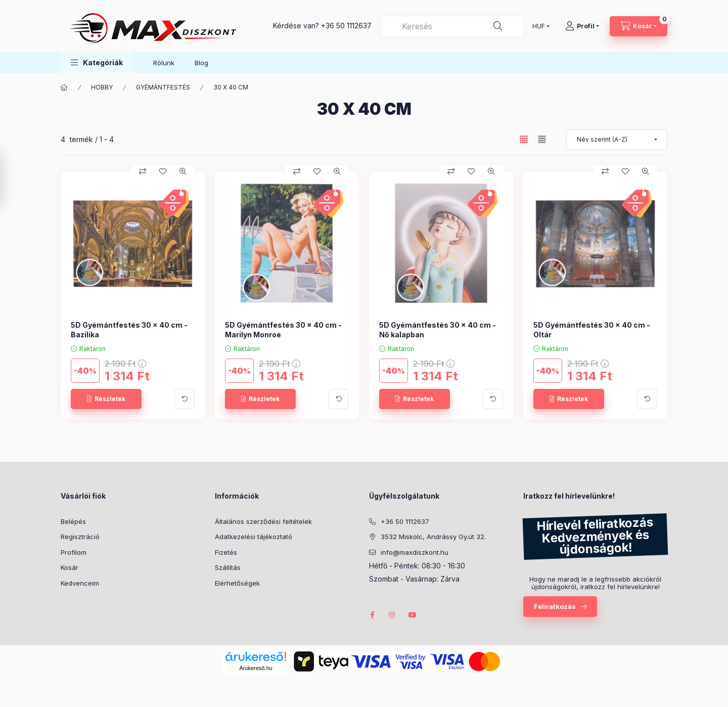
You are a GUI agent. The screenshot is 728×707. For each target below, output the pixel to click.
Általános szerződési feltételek (263, 521)
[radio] (542, 139)
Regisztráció (80, 537)
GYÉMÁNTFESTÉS (163, 87)
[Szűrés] (10, 179)
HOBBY (102, 87)
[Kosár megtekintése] (639, 26)
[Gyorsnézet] (183, 171)
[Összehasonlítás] (143, 171)
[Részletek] (106, 399)
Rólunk (164, 63)
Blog (201, 63)
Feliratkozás (555, 606)
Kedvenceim (80, 583)
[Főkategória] (64, 87)
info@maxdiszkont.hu (415, 552)
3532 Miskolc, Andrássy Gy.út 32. (433, 537)
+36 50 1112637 (346, 26)
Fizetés (226, 552)
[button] (97, 62)
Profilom (74, 552)
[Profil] (582, 26)
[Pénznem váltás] (539, 26)
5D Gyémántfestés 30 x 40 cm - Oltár (592, 329)
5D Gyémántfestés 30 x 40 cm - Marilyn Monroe (283, 329)
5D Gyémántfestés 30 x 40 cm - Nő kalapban (438, 329)
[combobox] (452, 26)
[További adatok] (185, 399)
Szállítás (228, 567)
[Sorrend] (617, 140)
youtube (413, 615)
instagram (392, 615)
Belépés (73, 521)
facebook (372, 615)
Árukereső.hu (256, 668)
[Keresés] (498, 26)
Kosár (70, 567)
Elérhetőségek (237, 583)
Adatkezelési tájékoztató (254, 537)
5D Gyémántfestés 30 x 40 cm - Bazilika (129, 329)
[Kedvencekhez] (163, 171)
